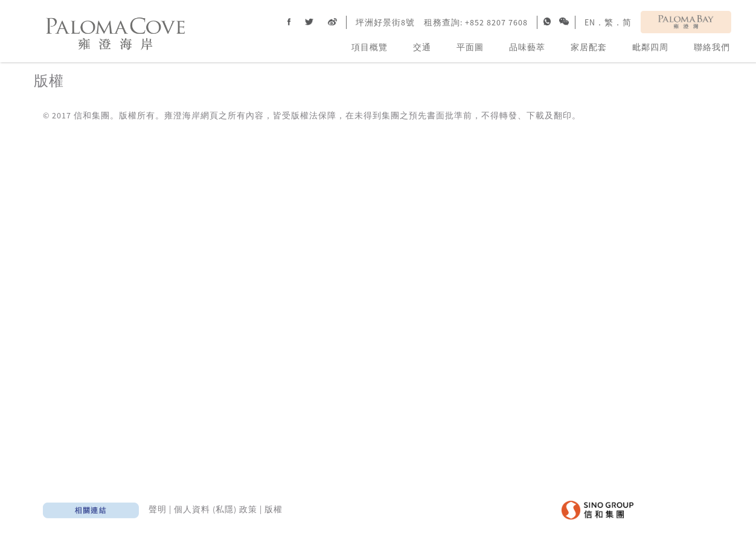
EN (590, 22)
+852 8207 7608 (496, 22)
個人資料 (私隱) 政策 (216, 509)
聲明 (158, 509)
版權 (274, 509)
